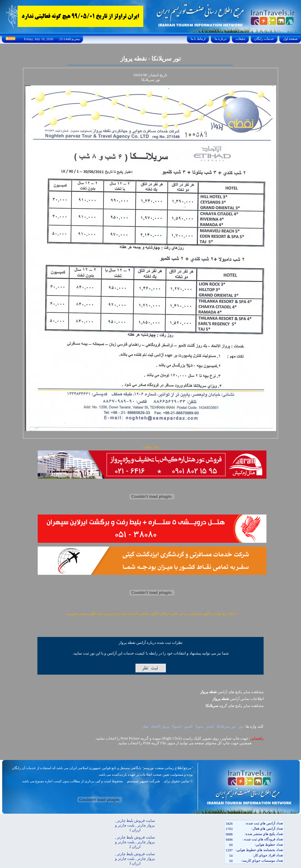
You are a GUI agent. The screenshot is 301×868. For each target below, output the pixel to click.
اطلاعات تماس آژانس (238, 699)
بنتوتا (200, 726)
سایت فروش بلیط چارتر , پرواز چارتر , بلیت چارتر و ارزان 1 (135, 825)
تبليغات (241, 39)
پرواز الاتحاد (160, 726)
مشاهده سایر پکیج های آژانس (232, 692)
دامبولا (177, 726)
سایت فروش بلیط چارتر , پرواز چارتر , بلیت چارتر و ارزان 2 (135, 842)
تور (241, 726)
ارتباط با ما (198, 39)
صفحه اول (290, 39)
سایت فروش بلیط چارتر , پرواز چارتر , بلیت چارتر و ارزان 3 (135, 859)
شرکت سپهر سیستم (143, 781)
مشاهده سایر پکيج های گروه (235, 706)
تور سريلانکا (226, 726)
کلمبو (189, 726)
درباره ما (221, 39)
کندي (210, 726)
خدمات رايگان (264, 39)
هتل (145, 726)
